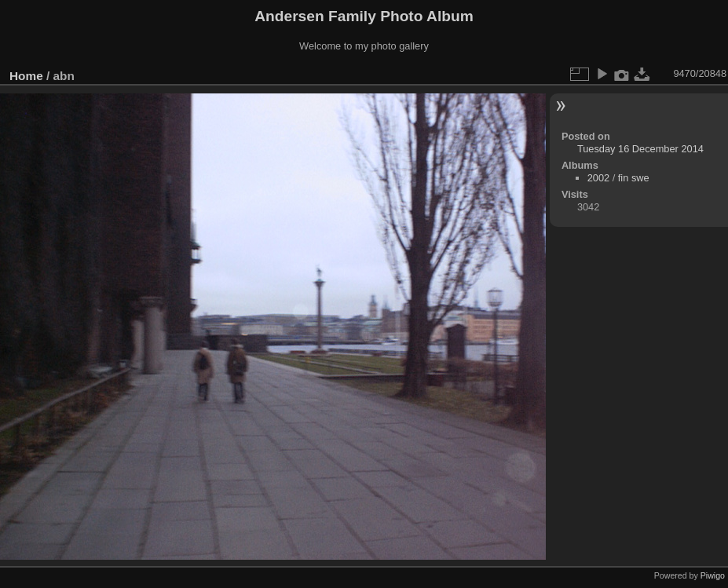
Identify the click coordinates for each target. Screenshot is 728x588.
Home (26, 76)
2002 (598, 178)
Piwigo (713, 575)
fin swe (634, 178)
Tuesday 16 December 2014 (640, 149)
